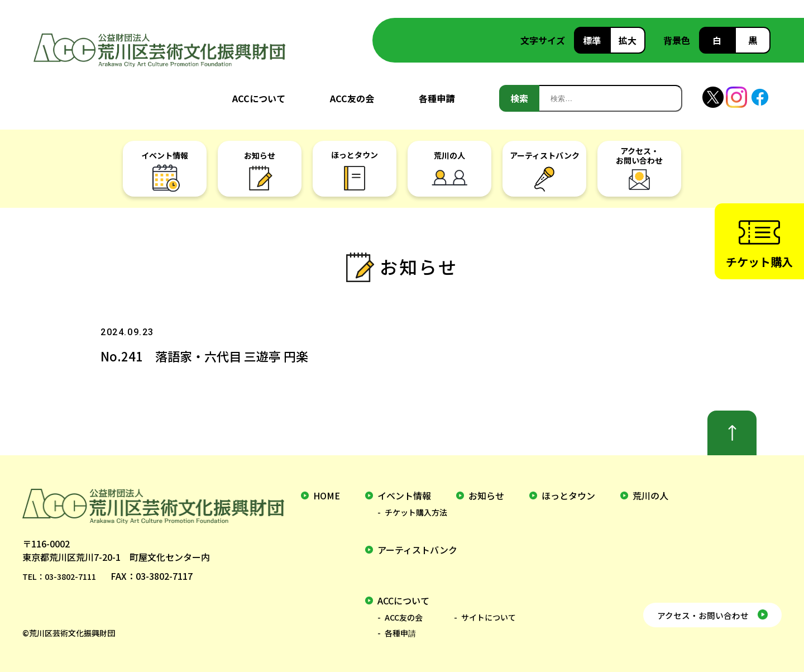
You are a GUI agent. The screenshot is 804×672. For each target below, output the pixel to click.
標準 (592, 40)
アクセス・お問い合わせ (691, 612)
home (327, 495)
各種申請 (437, 98)
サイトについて (489, 617)
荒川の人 (650, 495)
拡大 (628, 40)
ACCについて (259, 98)
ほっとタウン (568, 495)
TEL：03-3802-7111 (64, 576)
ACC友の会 (352, 98)
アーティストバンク (417, 550)
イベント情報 (404, 495)
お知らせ (486, 495)
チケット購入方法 (416, 512)
